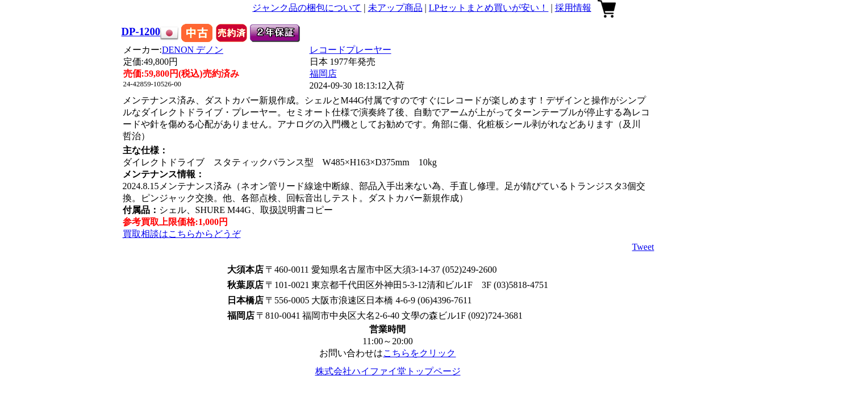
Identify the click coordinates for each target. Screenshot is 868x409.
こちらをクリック (419, 353)
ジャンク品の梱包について (307, 8)
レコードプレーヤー (350, 50)
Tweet (643, 247)
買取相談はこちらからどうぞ (182, 234)
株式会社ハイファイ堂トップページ (388, 371)
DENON (193, 50)
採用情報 (573, 8)
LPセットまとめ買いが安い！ (489, 8)
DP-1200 (141, 32)
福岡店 (323, 74)
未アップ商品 (395, 8)
